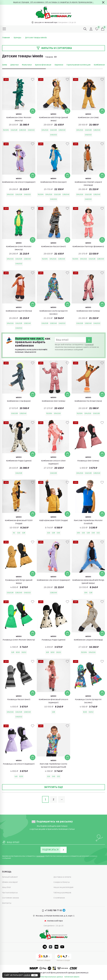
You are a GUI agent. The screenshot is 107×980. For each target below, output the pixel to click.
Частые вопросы (10, 893)
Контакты (7, 903)
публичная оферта (72, 977)
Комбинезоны (100, 65)
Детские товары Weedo (36, 38)
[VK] (56, 947)
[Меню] (4, 29)
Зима (5, 65)
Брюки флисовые (43, 65)
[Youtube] (62, 947)
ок (34, 975)
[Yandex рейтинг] (44, 958)
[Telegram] (64, 911)
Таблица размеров (62, 893)
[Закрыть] (103, 2)
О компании (59, 898)
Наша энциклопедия (63, 887)
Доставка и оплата (62, 877)
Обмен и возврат (10, 882)
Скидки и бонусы (62, 882)
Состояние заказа (10, 898)
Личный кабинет (10, 877)
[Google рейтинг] (63, 958)
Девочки (14, 65)
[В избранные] (33, 79)
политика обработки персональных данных (45, 977)
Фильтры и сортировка (54, 48)
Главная (7, 38)
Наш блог (7, 887)
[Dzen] (51, 947)
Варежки (59, 65)
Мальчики (27, 65)
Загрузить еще (53, 787)
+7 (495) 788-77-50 (53, 910)
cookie (27, 975)
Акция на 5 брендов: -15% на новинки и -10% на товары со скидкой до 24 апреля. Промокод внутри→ (54, 2)
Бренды (19, 38)
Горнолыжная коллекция (78, 65)
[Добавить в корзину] (33, 111)
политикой (89, 345)
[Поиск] (85, 29)
